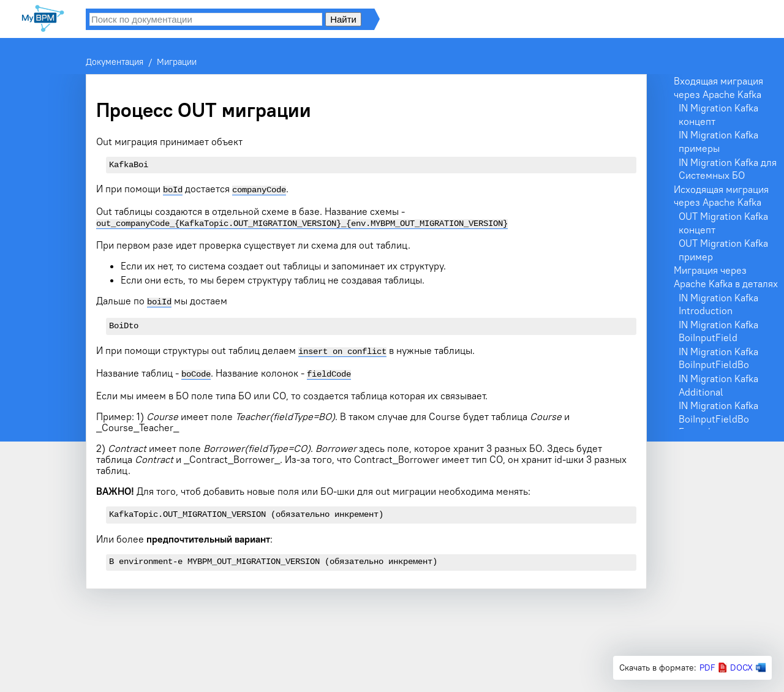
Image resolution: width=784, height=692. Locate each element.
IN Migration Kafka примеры (718, 141)
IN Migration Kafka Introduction (718, 304)
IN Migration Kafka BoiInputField (718, 331)
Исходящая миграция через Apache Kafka (721, 196)
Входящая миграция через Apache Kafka (718, 88)
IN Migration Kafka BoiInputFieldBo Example (718, 419)
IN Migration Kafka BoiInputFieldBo (718, 358)
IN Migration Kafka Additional (718, 385)
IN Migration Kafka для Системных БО (728, 169)
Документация (115, 62)
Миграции (177, 62)
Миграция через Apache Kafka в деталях (726, 277)
